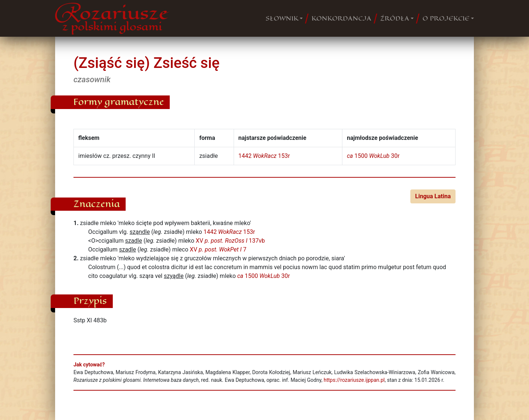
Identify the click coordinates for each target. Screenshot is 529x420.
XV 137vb (230, 241)
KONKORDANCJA (341, 18)
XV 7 (218, 249)
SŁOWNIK (282, 18)
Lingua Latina (433, 196)
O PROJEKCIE (446, 18)
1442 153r (264, 156)
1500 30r (373, 156)
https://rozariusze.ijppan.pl (354, 380)
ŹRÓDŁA (395, 18)
